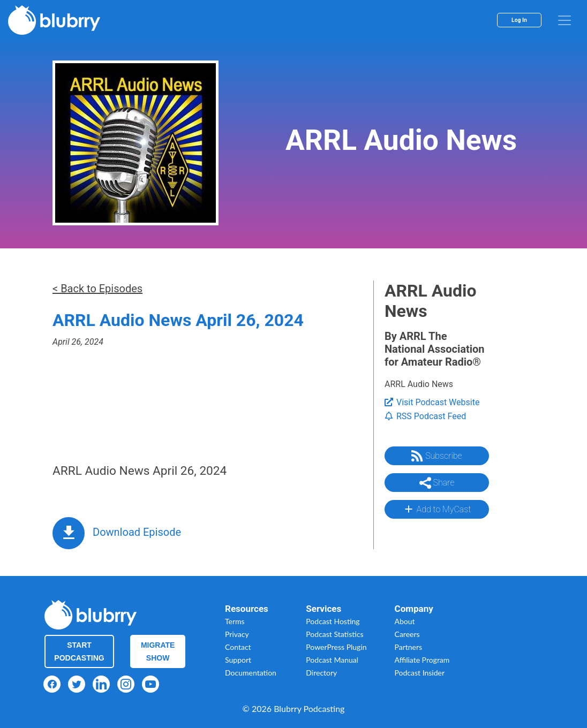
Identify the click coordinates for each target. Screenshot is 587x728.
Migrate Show (158, 651)
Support (238, 660)
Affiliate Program (422, 660)
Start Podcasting (79, 651)
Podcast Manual (332, 660)
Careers (407, 634)
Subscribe (437, 456)
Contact (238, 647)
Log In (519, 20)
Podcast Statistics (334, 634)
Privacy (237, 634)
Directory (321, 673)
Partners (409, 647)
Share (437, 483)
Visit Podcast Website (432, 402)
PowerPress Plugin (336, 647)
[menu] (565, 20)
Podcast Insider (420, 673)
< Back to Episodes (97, 289)
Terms (235, 621)
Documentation (251, 673)
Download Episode (137, 532)
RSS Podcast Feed (425, 416)
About (405, 621)
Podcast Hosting (333, 621)
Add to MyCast (437, 509)
